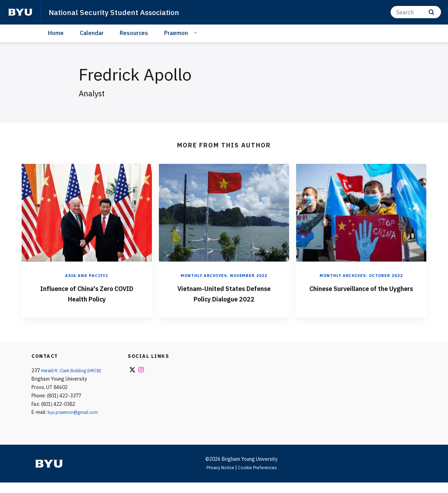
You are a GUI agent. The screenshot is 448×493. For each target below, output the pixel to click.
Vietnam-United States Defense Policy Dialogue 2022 (224, 298)
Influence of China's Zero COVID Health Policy (87, 293)
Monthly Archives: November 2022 (224, 275)
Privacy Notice (218, 478)
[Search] (416, 12)
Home (56, 33)
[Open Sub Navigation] (197, 33)
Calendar (92, 33)
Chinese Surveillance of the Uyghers (361, 293)
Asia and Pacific (87, 275)
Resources (134, 33)
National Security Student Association (122, 12)
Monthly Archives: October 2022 (361, 275)
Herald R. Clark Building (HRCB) (75, 381)
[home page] (20, 12)
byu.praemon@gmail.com (75, 423)
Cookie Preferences (259, 478)
